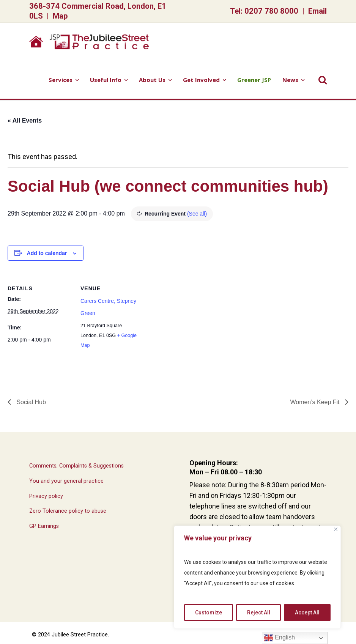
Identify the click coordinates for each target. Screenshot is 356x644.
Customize (209, 613)
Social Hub (30, 402)
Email (317, 11)
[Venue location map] (193, 325)
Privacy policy (46, 496)
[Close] (336, 529)
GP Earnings (44, 526)
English (280, 638)
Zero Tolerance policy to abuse (68, 511)
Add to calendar (47, 253)
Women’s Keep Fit (316, 402)
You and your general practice (66, 481)
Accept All (307, 613)
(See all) (197, 214)
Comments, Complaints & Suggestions (76, 466)
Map (60, 16)
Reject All (259, 613)
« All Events (25, 120)
